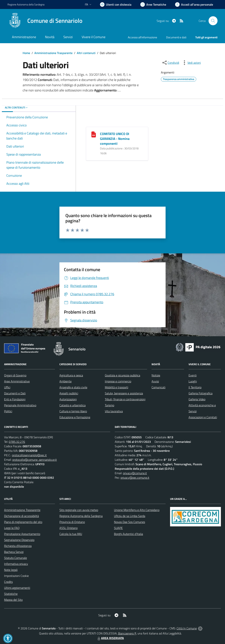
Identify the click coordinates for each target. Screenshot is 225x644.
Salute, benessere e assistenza (124, 393)
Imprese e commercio (118, 381)
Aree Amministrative (17, 381)
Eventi (193, 375)
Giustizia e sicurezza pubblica (122, 375)
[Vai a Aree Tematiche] (153, 4)
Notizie (156, 375)
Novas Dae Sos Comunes (130, 522)
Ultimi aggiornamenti (17, 588)
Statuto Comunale (16, 558)
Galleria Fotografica (201, 393)
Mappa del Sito (13, 600)
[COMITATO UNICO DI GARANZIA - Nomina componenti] (94, 134)
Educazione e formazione (75, 417)
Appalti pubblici (69, 393)
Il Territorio (195, 387)
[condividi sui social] (170, 63)
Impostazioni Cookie (16, 576)
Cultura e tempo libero (73, 411)
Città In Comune (187, 628)
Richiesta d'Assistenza (18, 546)
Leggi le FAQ (12, 528)
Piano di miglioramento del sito (23, 522)
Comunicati (158, 387)
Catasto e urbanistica (73, 405)
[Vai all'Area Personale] (194, 4)
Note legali (11, 570)
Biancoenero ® (127, 633)
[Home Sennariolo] (45, 21)
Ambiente (66, 381)
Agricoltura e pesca (71, 375)
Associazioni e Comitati (203, 417)
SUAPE (118, 528)
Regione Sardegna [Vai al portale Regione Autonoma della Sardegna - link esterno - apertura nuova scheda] (26, 4)
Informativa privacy (16, 564)
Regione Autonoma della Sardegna (81, 516)
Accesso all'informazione (142, 37)
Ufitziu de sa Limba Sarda (130, 516)
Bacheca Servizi (14, 552)
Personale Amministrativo (20, 405)
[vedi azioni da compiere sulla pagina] (191, 63)
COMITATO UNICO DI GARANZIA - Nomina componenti (115, 139)
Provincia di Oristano (72, 522)
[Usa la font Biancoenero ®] (116, 4)
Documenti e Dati (15, 393)
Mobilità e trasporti (117, 387)
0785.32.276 (17, 442)
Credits (8, 582)
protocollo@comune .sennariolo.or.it (35, 460)
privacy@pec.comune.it (135, 478)
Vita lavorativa (114, 411)
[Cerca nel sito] (213, 21)
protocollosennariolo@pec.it (29, 455)
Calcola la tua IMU (71, 534)
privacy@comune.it (135, 473)
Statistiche (11, 594)
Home (26, 53)
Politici (8, 411)
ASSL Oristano (68, 528)
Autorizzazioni (68, 399)
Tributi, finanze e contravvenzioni (125, 399)
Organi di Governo (15, 375)
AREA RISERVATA (110, 638)
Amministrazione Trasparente (53, 53)
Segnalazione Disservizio (19, 540)
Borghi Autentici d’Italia (128, 534)
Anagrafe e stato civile (73, 387)
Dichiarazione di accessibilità (21, 516)
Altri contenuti (86, 53)
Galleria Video (197, 399)
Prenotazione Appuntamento (22, 534)
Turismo (110, 405)
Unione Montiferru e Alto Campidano (137, 510)
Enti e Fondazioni (15, 399)
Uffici (7, 387)
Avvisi (155, 381)
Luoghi (193, 381)
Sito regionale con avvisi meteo (79, 510)
